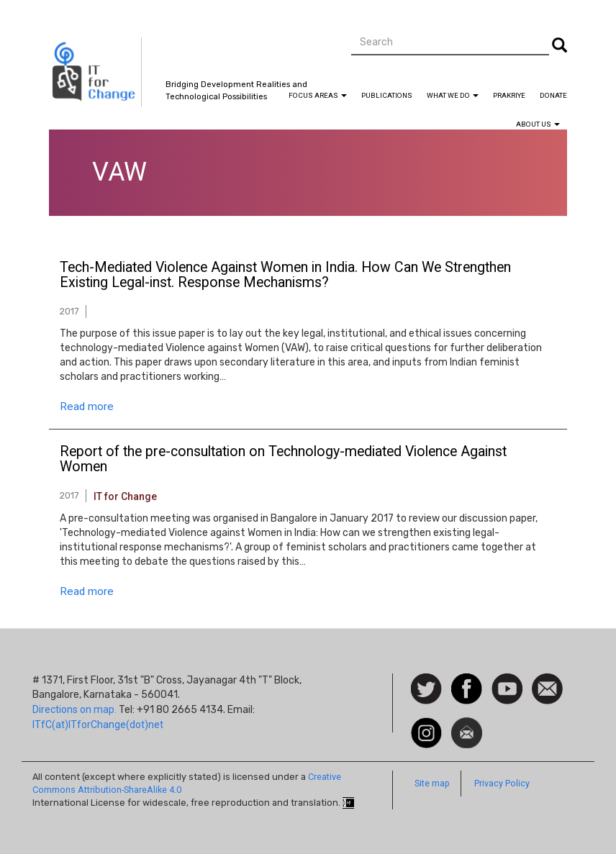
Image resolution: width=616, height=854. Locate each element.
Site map (432, 783)
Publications (387, 95)
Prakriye (509, 95)
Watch (506, 681)
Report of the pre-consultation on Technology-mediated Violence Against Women (283, 460)
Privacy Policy (502, 783)
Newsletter (467, 724)
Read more (87, 406)
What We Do (453, 95)
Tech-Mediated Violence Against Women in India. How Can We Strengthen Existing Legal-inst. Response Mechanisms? (285, 276)
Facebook (467, 681)
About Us (538, 124)
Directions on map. (74, 709)
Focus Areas (318, 95)
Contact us (547, 688)
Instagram (426, 724)
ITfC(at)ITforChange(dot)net (98, 724)
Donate (553, 95)
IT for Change (125, 496)
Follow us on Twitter (426, 690)
